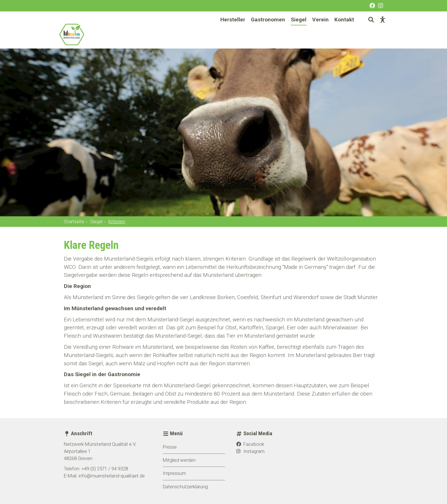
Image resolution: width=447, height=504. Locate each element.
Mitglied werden (179, 460)
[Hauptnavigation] (282, 30)
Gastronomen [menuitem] (263, 30)
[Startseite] (90, 40)
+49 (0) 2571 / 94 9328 (105, 469)
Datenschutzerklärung (185, 487)
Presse (170, 447)
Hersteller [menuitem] (228, 30)
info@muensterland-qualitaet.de (112, 476)
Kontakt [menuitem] (339, 30)
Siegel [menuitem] (293, 30)
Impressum (174, 473)
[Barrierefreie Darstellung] (377, 30)
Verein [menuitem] (315, 30)
